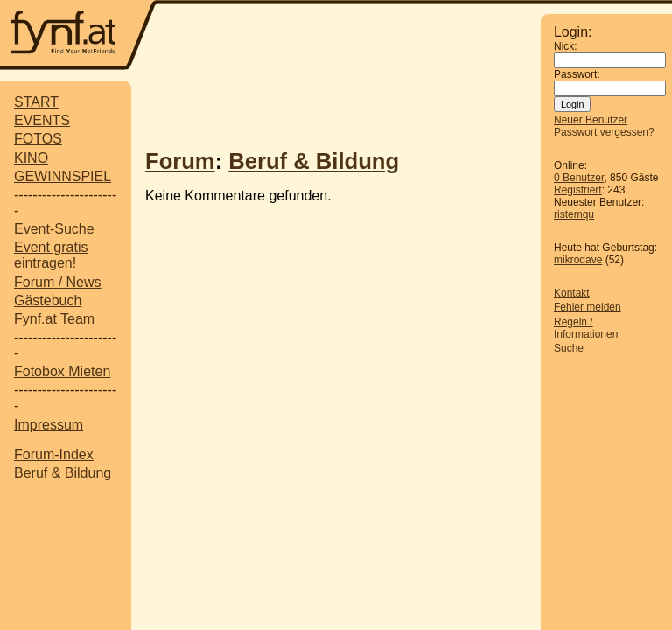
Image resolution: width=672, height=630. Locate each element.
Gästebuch (48, 301)
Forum (180, 161)
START (36, 102)
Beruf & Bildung (63, 473)
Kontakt (572, 293)
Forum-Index (54, 455)
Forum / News (58, 282)
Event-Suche (54, 229)
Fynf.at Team (54, 319)
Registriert (578, 190)
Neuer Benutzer (591, 120)
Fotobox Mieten (62, 371)
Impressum (49, 425)
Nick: (566, 46)
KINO (31, 158)
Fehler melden (588, 307)
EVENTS (42, 120)
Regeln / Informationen (586, 328)
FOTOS (38, 139)
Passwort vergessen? (604, 132)
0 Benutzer (579, 178)
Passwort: (577, 74)
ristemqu (574, 214)
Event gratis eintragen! (51, 255)
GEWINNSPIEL (63, 176)
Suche (569, 348)
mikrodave (578, 260)
